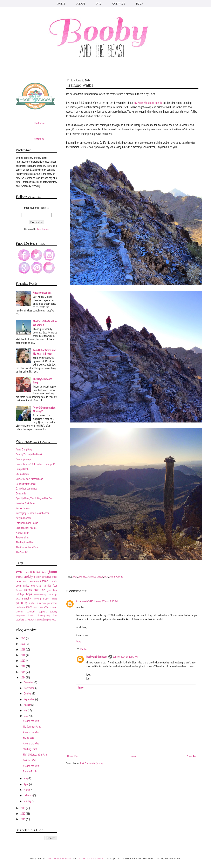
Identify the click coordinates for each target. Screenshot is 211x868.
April (26, 784)
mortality (27, 598)
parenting (22, 603)
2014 (23, 677)
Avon (75, 576)
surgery (54, 611)
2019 (23, 649)
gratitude (39, 590)
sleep (54, 607)
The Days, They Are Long (42, 381)
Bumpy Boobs (23, 469)
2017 (23, 661)
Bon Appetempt (24, 459)
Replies (84, 649)
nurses (54, 599)
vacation (35, 619)
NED (32, 572)
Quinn (112, 576)
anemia (19, 577)
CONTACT (119, 3)
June (26, 716)
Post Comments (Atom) (91, 763)
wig (50, 620)
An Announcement (42, 293)
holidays (20, 594)
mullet (46, 598)
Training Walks (30, 760)
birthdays (46, 577)
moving (37, 598)
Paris (44, 572)
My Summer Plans (32, 727)
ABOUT (81, 3)
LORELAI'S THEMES (91, 858)
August (28, 705)
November (29, 688)
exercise (92, 576)
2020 (23, 644)
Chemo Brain (22, 474)
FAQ (99, 3)
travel (28, 619)
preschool (52, 603)
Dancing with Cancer (26, 484)
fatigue (100, 576)
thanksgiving (44, 615)
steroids (20, 611)
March (27, 790)
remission (20, 607)
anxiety (28, 576)
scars (36, 608)
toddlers (20, 619)
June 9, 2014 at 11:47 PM (125, 657)
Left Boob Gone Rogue (27, 523)
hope (29, 594)
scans (29, 607)
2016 (23, 666)
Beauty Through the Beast (29, 454)
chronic (53, 581)
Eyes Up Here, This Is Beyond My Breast (36, 498)
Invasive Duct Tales (25, 503)
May (26, 778)
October (28, 693)
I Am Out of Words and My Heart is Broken (44, 352)
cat (25, 581)
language (52, 594)
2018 (23, 655)
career (19, 581)
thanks (31, 615)
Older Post (192, 756)
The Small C (22, 552)
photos (32, 603)
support (43, 611)
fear (55, 586)
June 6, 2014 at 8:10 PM (106, 601)
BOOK (140, 3)
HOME (62, 3)
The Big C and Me (25, 542)
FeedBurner (43, 229)
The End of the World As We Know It (45, 323)
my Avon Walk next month (148, 103)
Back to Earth (30, 771)
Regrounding (22, 537)
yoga (54, 619)
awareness (83, 576)
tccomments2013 (85, 601)
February (28, 795)
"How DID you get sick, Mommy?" (44, 409)
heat (106, 576)
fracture (19, 590)
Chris (26, 572)
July (26, 710)
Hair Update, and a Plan (35, 755)
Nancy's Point (23, 533)
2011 (23, 819)
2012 (23, 814)
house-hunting (40, 595)
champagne (33, 581)
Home (133, 756)
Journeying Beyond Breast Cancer (32, 513)
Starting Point (30, 749)
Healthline (39, 123)
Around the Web (31, 721)
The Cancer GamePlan (27, 547)
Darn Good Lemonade (27, 488)
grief (49, 590)
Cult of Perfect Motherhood (29, 479)
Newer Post (73, 756)
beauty (37, 577)
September (29, 699)
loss (18, 598)
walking (119, 576)
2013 (23, 808)
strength (31, 611)
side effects (45, 607)
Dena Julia (21, 493)
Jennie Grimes (23, 508)
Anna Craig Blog (24, 449)
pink (39, 603)
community (22, 585)
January (28, 801)
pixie (44, 603)
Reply (79, 641)
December (29, 682)
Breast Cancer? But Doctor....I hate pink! (35, 464)
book (55, 577)
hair (55, 590)
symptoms (21, 615)
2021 (23, 638)
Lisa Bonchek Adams (26, 528)
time (55, 615)
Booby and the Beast (97, 657)
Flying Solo (29, 738)
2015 (23, 672)
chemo (44, 581)
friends (28, 590)
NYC (38, 572)
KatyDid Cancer (23, 518)
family (47, 585)
